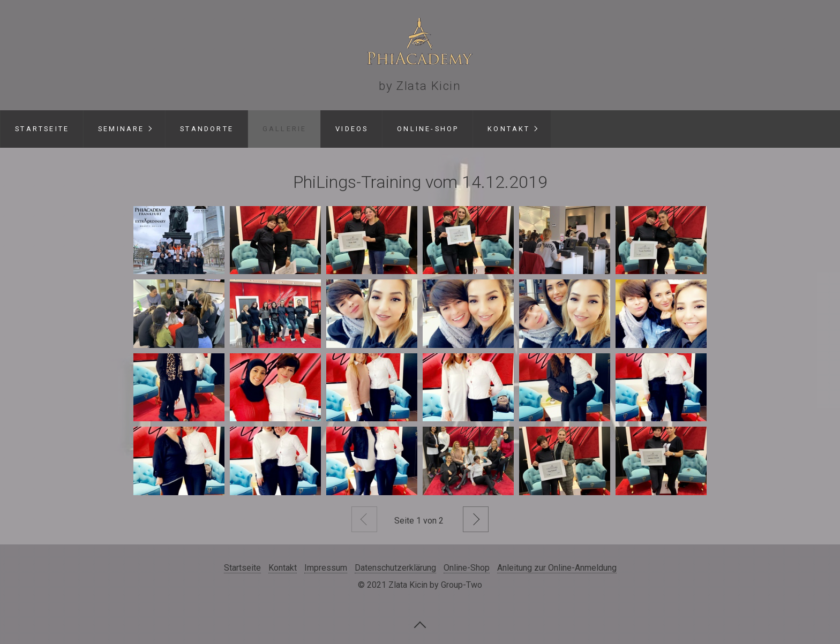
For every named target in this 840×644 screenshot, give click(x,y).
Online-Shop (428, 129)
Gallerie (285, 129)
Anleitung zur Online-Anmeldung (557, 568)
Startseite (42, 129)
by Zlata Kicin (420, 86)
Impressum (326, 568)
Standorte (207, 129)
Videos (352, 129)
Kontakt (509, 129)
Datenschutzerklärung (395, 568)
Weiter (476, 519)
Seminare (121, 129)
